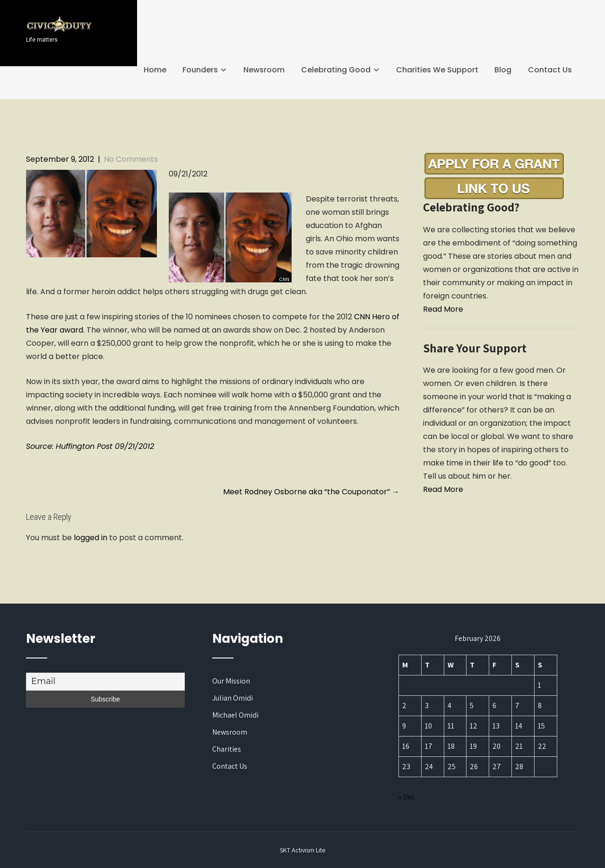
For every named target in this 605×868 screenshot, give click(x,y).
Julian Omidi (233, 698)
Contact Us (550, 70)
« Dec (407, 797)
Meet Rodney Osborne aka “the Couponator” (311, 492)
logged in (91, 538)
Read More (443, 309)
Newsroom (264, 70)
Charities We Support (437, 70)
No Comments (131, 159)
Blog (503, 70)
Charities (227, 749)
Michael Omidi (235, 715)
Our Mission (231, 681)
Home (155, 70)
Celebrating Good (336, 70)
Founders (200, 70)
